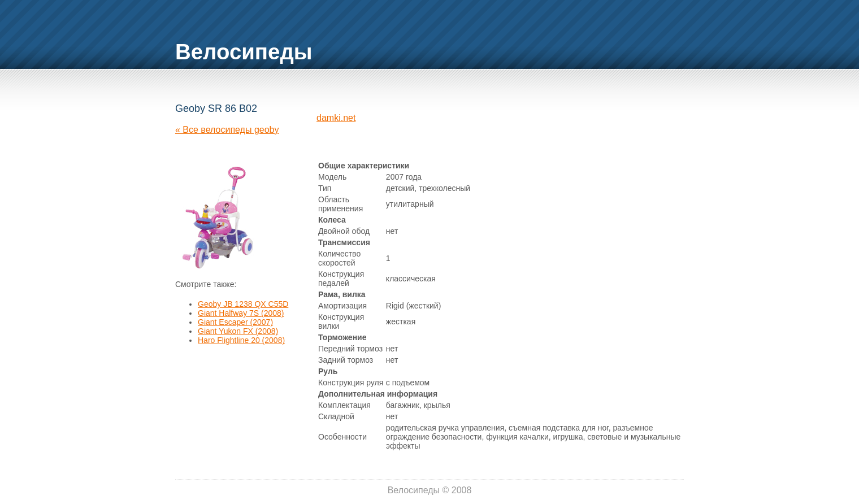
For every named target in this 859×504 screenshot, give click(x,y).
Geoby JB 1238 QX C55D (243, 304)
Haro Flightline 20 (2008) (241, 340)
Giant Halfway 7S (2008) (241, 313)
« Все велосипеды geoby (227, 130)
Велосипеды (244, 52)
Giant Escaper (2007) (235, 322)
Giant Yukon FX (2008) (238, 331)
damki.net (336, 118)
